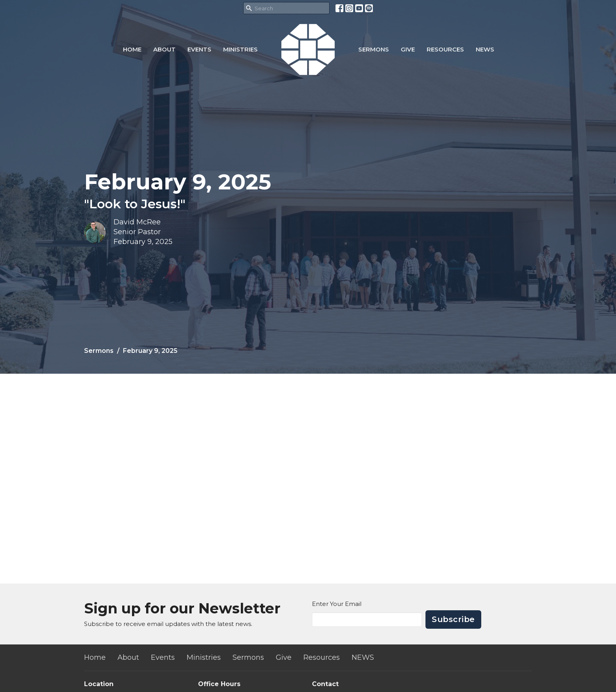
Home (132, 49)
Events (199, 49)
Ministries (240, 49)
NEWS (485, 49)
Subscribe (453, 619)
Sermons (374, 49)
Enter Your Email (337, 604)
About (164, 49)
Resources (445, 49)
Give (408, 49)
